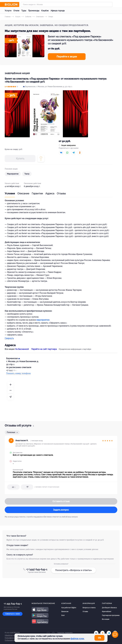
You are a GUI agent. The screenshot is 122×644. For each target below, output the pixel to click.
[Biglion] (12, 4)
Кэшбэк (45, 11)
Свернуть (9, 338)
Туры (24, 11)
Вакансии (65, 612)
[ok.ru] (102, 633)
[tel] (109, 633)
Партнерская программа (111, 615)
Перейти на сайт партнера (44, 349)
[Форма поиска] (67, 4)
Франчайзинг (107, 612)
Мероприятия (13, 174)
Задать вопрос (61, 510)
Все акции (106, 619)
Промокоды (34, 11)
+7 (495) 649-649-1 (37, 569)
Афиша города (58, 11)
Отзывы (61, 193)
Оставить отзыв (61, 501)
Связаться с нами (12, 614)
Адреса (50, 193)
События (26, 17)
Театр (27, 174)
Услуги (8, 11)
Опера (49, 17)
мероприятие (43, 320)
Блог (63, 615)
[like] (13, 487)
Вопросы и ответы (89, 608)
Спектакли (38, 17)
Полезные (11, 432)
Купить (20, 159)
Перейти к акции (67, 57)
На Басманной (22, 349)
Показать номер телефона (18, 373)
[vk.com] (96, 633)
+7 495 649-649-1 (13, 604)
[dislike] (27, 487)
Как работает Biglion (69, 608)
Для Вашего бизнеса (109, 608)
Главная (8, 17)
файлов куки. (77, 639)
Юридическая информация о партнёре (75, 349)
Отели (16, 11)
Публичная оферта (11, 640)
